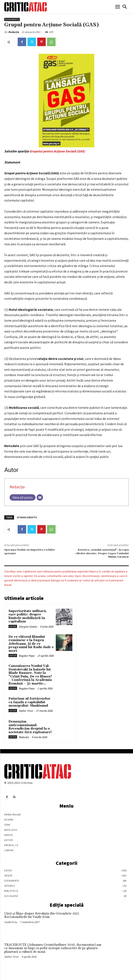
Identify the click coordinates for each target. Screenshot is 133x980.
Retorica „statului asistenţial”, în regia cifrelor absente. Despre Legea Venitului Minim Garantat (102, 553)
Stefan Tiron (26, 711)
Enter (13, 626)
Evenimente (12, 19)
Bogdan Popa (27, 656)
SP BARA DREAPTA (27, 517)
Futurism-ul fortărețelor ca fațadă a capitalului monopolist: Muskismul (29, 702)
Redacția (14, 32)
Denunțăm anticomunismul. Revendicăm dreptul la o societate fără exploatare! (30, 727)
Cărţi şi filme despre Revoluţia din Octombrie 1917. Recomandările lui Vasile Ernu (42, 915)
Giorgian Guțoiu (28, 627)
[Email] (40, 497)
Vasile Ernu (11, 922)
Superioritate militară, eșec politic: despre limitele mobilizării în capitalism (28, 616)
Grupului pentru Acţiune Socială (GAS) (57, 151)
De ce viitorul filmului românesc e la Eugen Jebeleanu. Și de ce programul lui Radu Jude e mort (31, 644)
